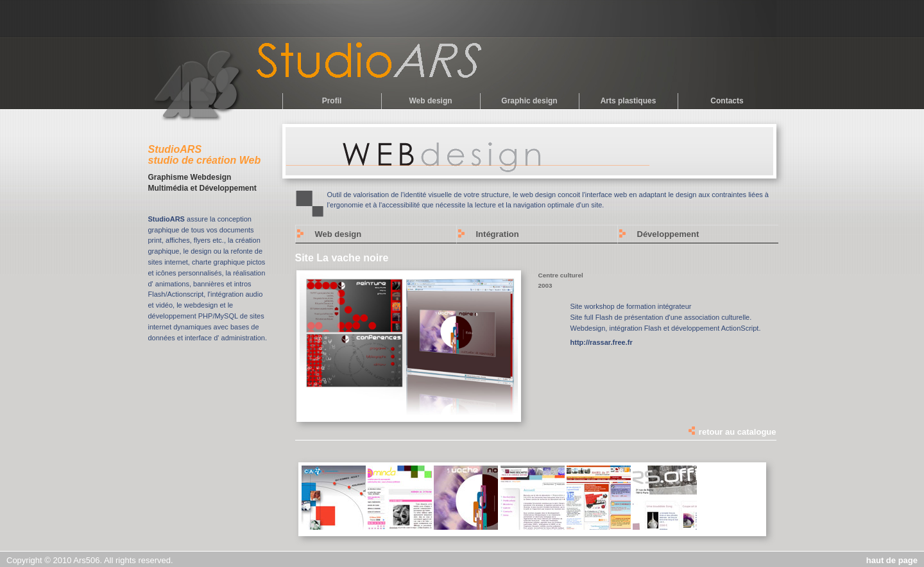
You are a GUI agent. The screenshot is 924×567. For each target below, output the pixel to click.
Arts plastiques (629, 101)
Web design (430, 101)
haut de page (892, 560)
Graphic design (529, 101)
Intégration (498, 234)
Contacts (727, 101)
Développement (668, 234)
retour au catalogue (732, 432)
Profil (332, 101)
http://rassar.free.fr (602, 342)
